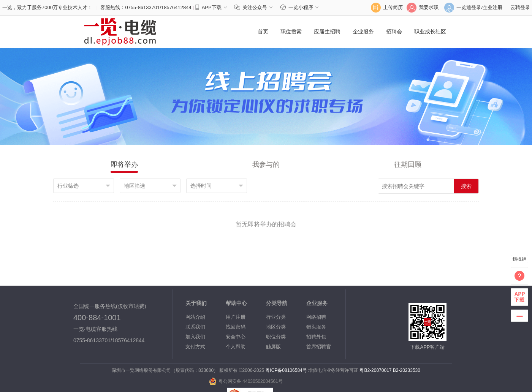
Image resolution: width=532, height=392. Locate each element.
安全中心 (236, 337)
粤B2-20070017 (375, 370)
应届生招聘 (327, 32)
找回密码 (236, 327)
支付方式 (195, 347)
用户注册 (236, 317)
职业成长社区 (430, 32)
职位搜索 (291, 32)
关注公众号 (255, 7)
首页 (263, 32)
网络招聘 (316, 317)
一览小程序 (300, 7)
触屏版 (273, 347)
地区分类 (276, 327)
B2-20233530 (407, 370)
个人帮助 (236, 347)
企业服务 (363, 32)
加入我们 (195, 337)
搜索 (466, 186)
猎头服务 (316, 327)
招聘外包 (316, 337)
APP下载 (212, 7)
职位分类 (276, 337)
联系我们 (195, 327)
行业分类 (276, 317)
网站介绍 (195, 317)
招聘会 (394, 32)
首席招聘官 (319, 347)
